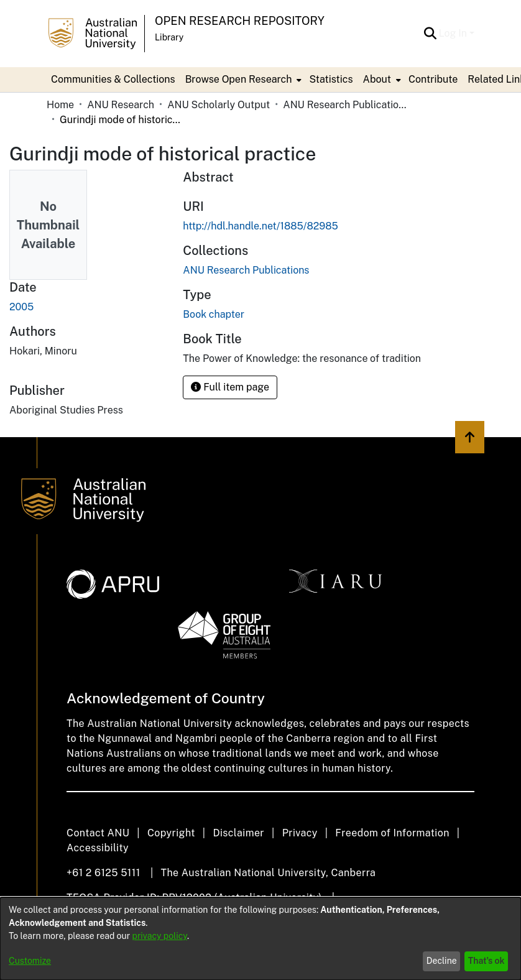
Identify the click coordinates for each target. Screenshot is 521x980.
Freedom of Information (392, 833)
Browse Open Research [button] (239, 79)
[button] (431, 34)
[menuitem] (242, 80)
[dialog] (260, 939)
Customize (30, 961)
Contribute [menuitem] (433, 79)
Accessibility (98, 848)
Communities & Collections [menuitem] (113, 79)
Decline (442, 961)
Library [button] (169, 37)
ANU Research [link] (121, 105)
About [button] (377, 79)
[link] (246, 270)
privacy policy (160, 936)
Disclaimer (238, 833)
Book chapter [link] (214, 314)
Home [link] (60, 105)
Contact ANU (98, 833)
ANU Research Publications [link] (345, 105)
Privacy (300, 833)
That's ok (486, 961)
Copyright (171, 833)
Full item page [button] (230, 387)
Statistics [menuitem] (331, 79)
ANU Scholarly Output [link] (219, 105)
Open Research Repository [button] (240, 21)
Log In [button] (454, 33)
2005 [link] (21, 307)
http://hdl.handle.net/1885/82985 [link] (260, 226)
